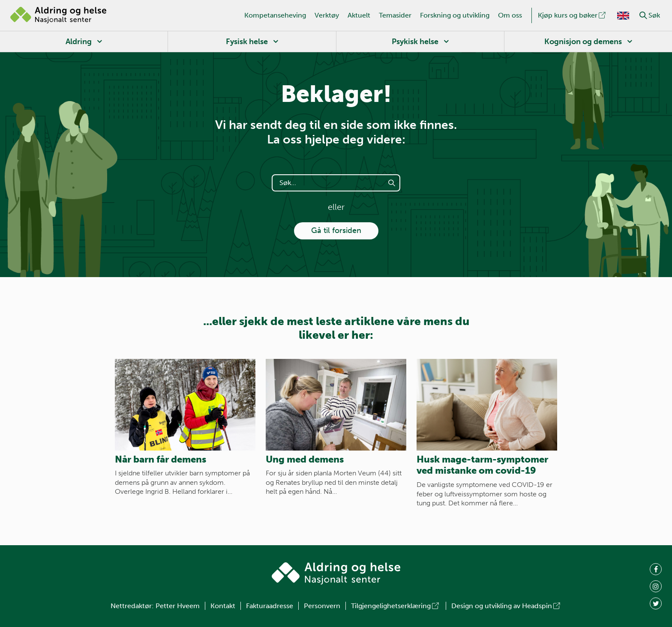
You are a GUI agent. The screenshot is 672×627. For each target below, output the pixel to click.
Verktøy (327, 15)
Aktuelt (359, 15)
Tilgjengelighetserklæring (396, 606)
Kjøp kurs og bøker (572, 15)
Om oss (510, 15)
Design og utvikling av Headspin (506, 606)
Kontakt (223, 606)
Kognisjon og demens (583, 42)
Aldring (79, 42)
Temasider (395, 15)
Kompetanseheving (275, 15)
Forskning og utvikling (455, 15)
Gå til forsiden (336, 230)
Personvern (322, 606)
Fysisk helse (247, 42)
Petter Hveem (178, 606)
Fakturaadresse (270, 606)
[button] (643, 15)
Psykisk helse (415, 42)
